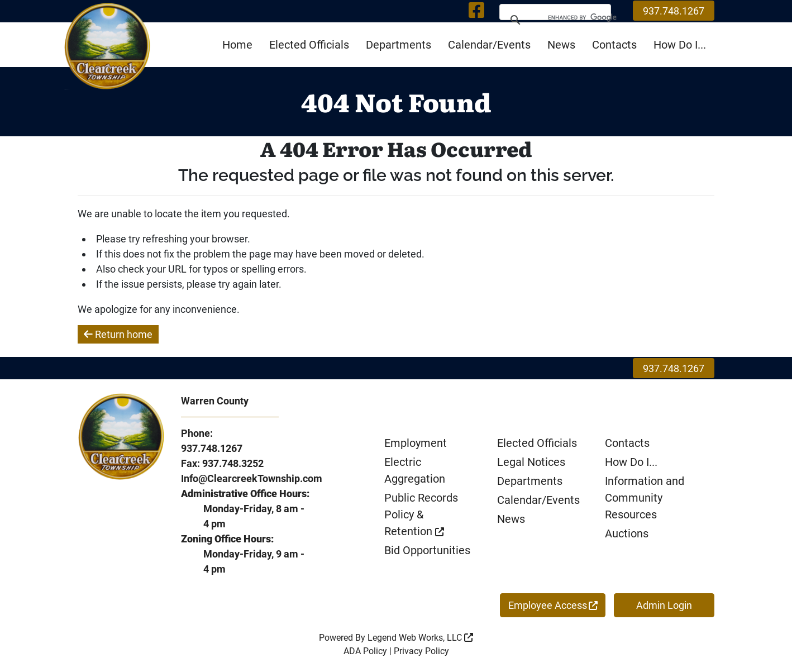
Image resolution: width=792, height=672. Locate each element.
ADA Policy (365, 651)
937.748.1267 (674, 11)
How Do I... (680, 45)
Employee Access (553, 605)
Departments (399, 45)
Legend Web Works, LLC (420, 638)
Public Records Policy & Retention (421, 514)
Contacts (614, 45)
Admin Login (664, 605)
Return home (118, 334)
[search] (576, 20)
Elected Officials (309, 45)
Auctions (627, 533)
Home (237, 45)
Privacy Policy (421, 651)
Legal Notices (531, 462)
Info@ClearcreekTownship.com (252, 478)
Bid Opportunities (427, 550)
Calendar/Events (489, 45)
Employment (416, 443)
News (561, 45)
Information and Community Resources (645, 498)
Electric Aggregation (415, 470)
